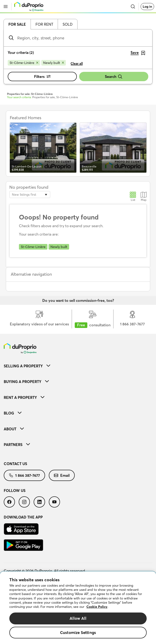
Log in (147, 7)
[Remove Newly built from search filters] (54, 63)
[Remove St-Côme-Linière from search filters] (24, 63)
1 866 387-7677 (24, 475)
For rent (44, 24)
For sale (17, 24)
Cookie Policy (97, 607)
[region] (78, 608)
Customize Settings (78, 632)
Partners (17, 445)
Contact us (15, 464)
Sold (68, 24)
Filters (42, 77)
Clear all (77, 63)
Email (62, 475)
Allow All (78, 618)
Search (114, 77)
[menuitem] (78, 366)
